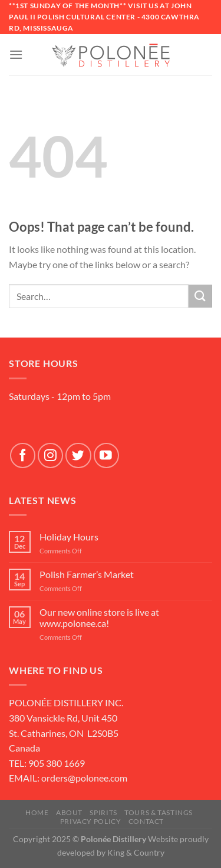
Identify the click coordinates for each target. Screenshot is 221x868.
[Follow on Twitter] (78, 455)
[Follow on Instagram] (50, 455)
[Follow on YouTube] (106, 455)
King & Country (136, 852)
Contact (146, 821)
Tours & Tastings (159, 812)
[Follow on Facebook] (23, 455)
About (69, 812)
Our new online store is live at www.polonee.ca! (99, 617)
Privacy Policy (91, 821)
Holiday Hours (69, 537)
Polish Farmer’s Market (87, 574)
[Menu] (16, 54)
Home (37, 812)
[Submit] (200, 296)
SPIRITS (103, 812)
